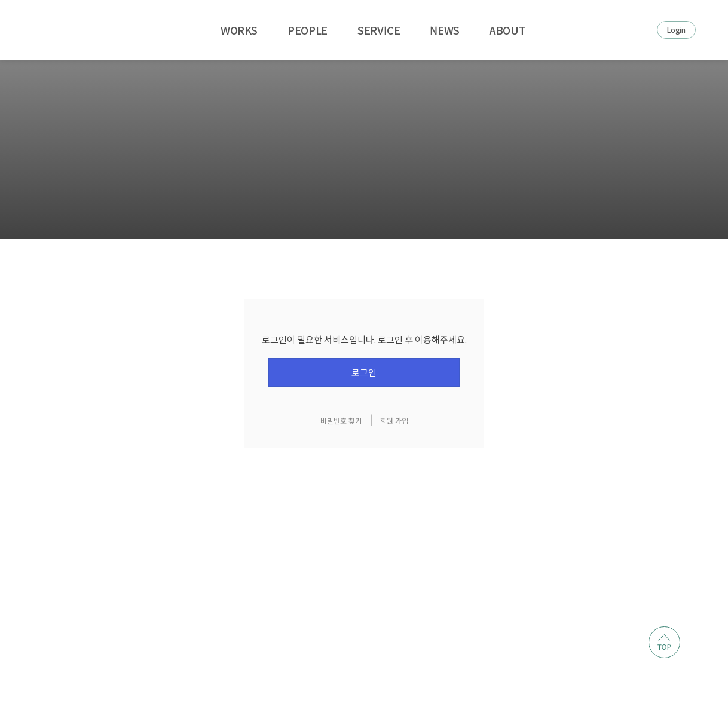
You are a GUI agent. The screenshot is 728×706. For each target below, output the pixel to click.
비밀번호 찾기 (341, 421)
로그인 (364, 373)
